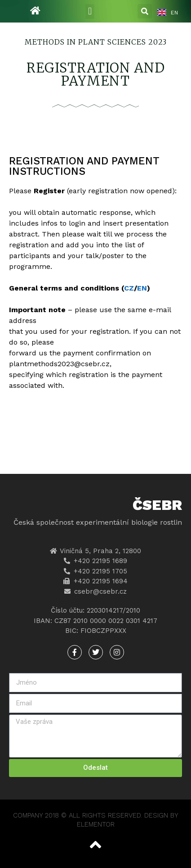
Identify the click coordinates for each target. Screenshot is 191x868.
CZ (129, 288)
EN (142, 288)
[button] (90, 11)
